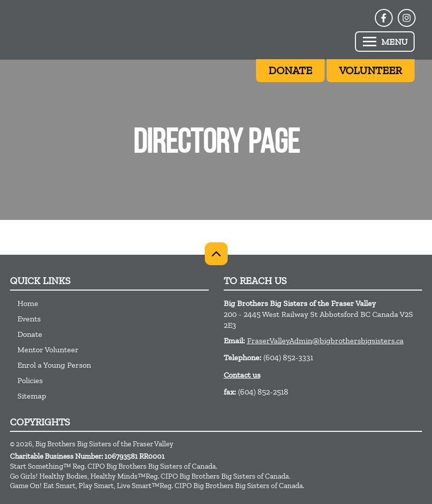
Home (28, 303)
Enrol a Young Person (54, 365)
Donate (30, 334)
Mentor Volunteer (48, 350)
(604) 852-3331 (288, 357)
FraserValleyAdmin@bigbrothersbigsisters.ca (325, 341)
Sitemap (32, 396)
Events (29, 319)
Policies (30, 380)
